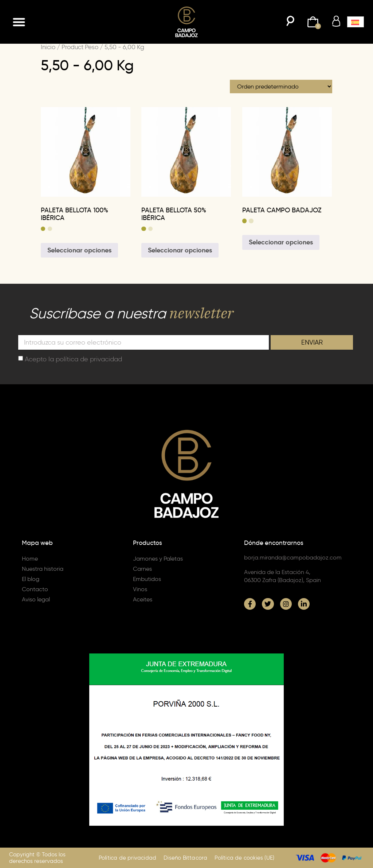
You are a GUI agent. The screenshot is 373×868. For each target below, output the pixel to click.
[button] (19, 22)
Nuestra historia (43, 569)
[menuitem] (356, 22)
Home (30, 559)
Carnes (142, 569)
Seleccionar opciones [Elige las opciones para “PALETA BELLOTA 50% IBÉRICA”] (180, 250)
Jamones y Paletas (158, 559)
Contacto (35, 589)
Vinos (140, 589)
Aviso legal (36, 599)
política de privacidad (89, 359)
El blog (31, 579)
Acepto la (73, 359)
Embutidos (147, 579)
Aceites (143, 599)
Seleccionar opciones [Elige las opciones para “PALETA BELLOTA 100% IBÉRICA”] (79, 250)
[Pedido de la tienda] (281, 87)
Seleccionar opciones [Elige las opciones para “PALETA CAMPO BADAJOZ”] (281, 242)
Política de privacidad (127, 858)
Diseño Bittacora (185, 858)
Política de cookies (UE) (244, 858)
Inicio (48, 47)
